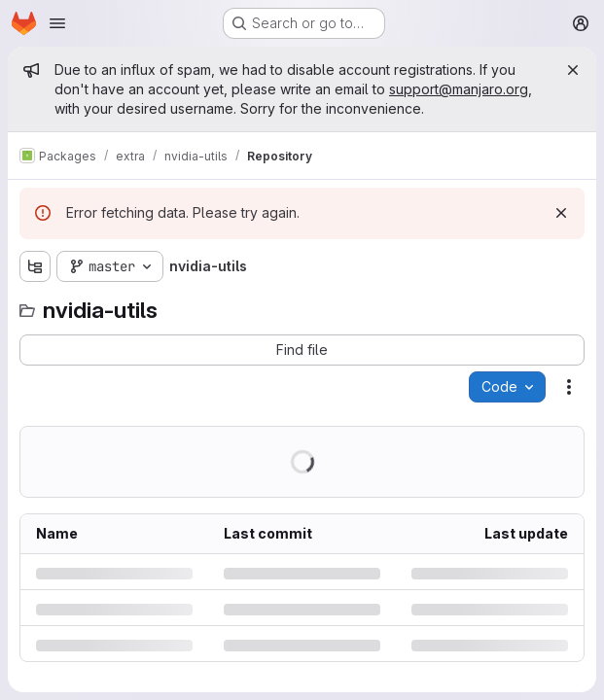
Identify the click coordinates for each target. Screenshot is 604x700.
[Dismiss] (561, 213)
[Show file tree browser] (35, 266)
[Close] (573, 70)
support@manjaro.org (459, 89)
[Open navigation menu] (57, 23)
